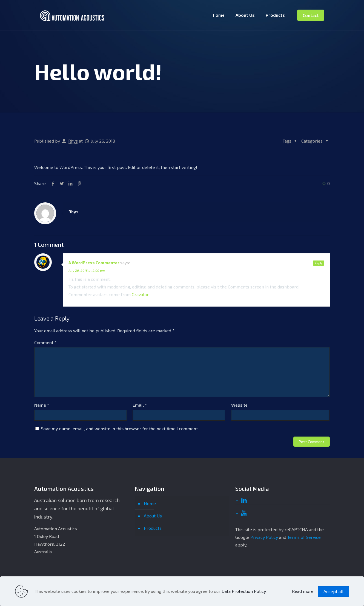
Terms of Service (304, 537)
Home (150, 503)
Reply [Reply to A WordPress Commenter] (319, 263)
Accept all (333, 591)
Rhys (73, 141)
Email (140, 405)
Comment (45, 342)
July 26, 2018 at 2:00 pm (87, 270)
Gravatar (140, 294)
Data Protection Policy (244, 591)
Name (42, 405)
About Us (153, 516)
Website (239, 405)
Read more (303, 591)
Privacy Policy (264, 537)
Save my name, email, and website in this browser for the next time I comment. (120, 428)
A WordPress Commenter (94, 263)
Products (153, 528)
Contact (311, 15)
